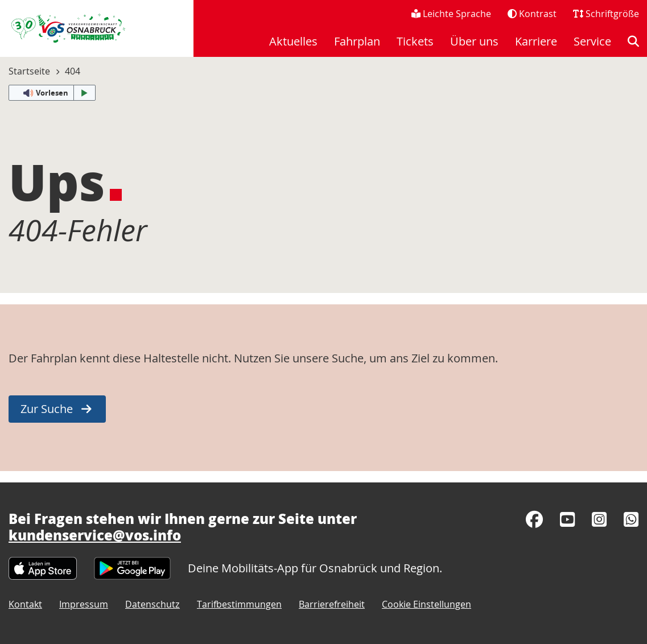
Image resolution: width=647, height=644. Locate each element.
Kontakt (25, 604)
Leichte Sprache (451, 14)
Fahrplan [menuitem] (357, 41)
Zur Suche (47, 409)
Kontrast (532, 14)
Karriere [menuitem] (536, 41)
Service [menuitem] (592, 41)
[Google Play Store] (132, 567)
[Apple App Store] (43, 567)
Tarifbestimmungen (239, 604)
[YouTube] (567, 519)
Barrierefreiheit (332, 604)
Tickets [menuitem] (415, 41)
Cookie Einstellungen (426, 604)
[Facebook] (534, 519)
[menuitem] (633, 42)
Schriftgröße (606, 14)
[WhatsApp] (631, 519)
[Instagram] (599, 519)
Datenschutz (153, 604)
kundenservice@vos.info (95, 535)
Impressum (84, 604)
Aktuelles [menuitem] (293, 41)
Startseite (29, 71)
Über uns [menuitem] (474, 41)
